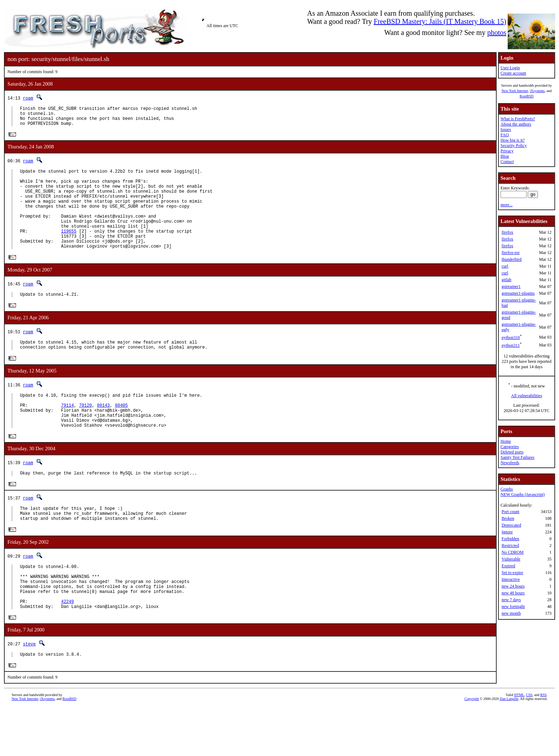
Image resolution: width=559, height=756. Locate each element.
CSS (529, 744)
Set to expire (512, 573)
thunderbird (512, 259)
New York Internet (515, 91)
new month (511, 613)
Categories (510, 447)
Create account (513, 73)
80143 (103, 434)
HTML (519, 744)
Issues (506, 130)
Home (506, 441)
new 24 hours (513, 586)
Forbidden (510, 539)
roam (28, 98)
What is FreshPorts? (518, 119)
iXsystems (537, 91)
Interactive (511, 579)
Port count (511, 512)
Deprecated (511, 525)
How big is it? (513, 140)
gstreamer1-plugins (518, 293)
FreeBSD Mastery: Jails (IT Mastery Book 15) (440, 21)
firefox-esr (511, 253)
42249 (67, 648)
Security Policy (514, 146)
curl (505, 266)
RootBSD (527, 96)
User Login (510, 68)
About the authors (516, 124)
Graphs (507, 489)
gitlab (506, 280)
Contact (507, 162)
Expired (508, 566)
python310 (511, 338)
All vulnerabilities (527, 396)
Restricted (510, 546)
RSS (543, 744)
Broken (508, 518)
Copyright (472, 748)
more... (507, 205)
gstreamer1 (511, 286)
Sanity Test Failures (517, 457)
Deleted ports (512, 452)
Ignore (507, 532)
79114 (67, 434)
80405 (121, 434)
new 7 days (511, 600)
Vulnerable (511, 559)
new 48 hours (513, 593)
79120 (86, 434)
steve (29, 692)
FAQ (505, 135)
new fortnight (513, 607)
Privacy (507, 151)
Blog (505, 156)
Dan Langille (509, 748)
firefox (507, 232)
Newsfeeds (510, 463)
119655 (69, 250)
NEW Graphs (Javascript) (523, 494)
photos (497, 32)
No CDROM (513, 552)
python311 (511, 345)
